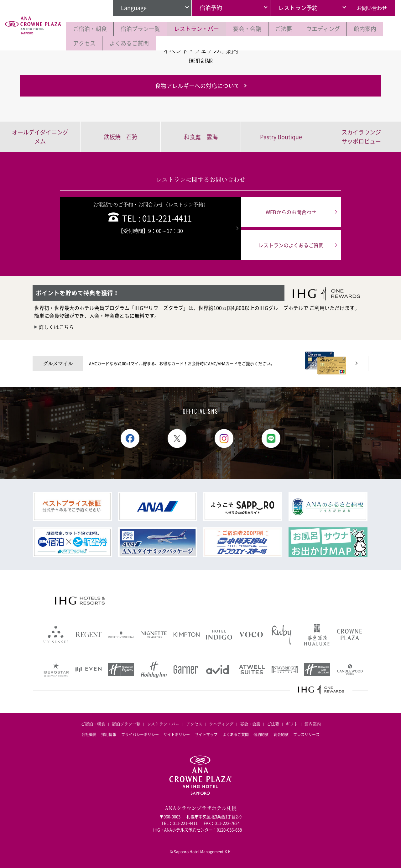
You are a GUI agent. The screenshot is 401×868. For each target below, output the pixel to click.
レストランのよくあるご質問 (288, 245)
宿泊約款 (264, 734)
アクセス (124, 43)
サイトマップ (206, 734)
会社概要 (83, 734)
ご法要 (293, 29)
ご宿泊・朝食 (91, 29)
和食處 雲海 (201, 137)
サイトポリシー (175, 734)
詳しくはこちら (56, 327)
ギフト (292, 724)
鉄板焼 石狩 (121, 137)
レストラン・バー (202, 29)
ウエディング (334, 29)
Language (130, 8)
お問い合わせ (370, 8)
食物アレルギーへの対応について (197, 86)
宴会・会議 (254, 29)
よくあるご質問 (171, 43)
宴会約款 (285, 734)
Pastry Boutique (281, 137)
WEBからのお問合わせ (288, 212)
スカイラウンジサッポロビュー (361, 137)
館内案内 (85, 43)
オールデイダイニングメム (40, 137)
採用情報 (105, 734)
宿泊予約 (207, 8)
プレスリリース (312, 734)
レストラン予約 (294, 8)
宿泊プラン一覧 (143, 29)
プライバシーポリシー (137, 734)
